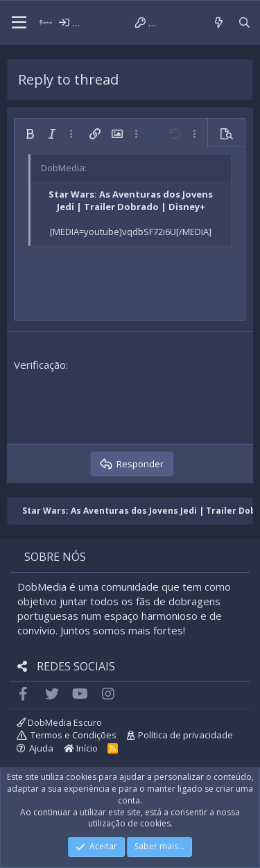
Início (81, 748)
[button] (19, 23)
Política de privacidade (185, 735)
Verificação (40, 365)
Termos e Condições (73, 735)
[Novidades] (218, 23)
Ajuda (41, 748)
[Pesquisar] (244, 23)
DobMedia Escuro (59, 722)
